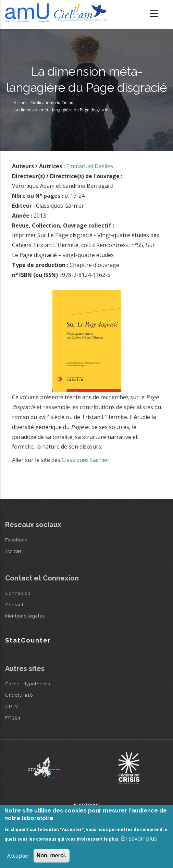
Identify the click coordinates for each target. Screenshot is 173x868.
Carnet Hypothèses (28, 684)
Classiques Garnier (86, 460)
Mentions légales (25, 616)
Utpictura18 (19, 695)
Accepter (18, 856)
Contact (14, 604)
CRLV (12, 706)
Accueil (21, 103)
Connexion (18, 593)
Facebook (16, 540)
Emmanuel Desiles (90, 166)
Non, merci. (52, 855)
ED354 (13, 718)
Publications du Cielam (53, 103)
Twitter (14, 551)
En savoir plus (139, 839)
